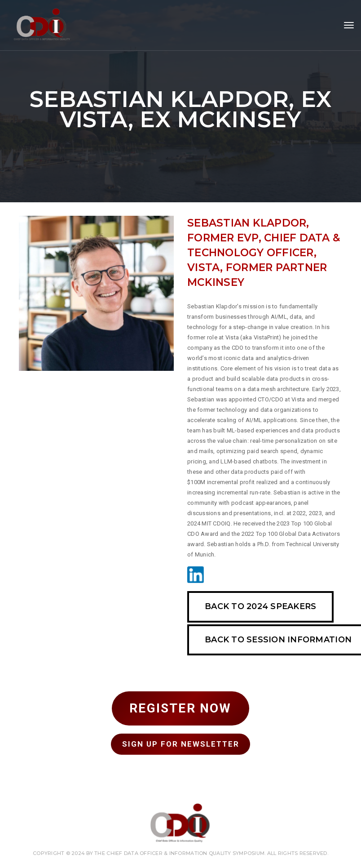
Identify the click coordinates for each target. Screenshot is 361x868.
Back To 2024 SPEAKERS (260, 606)
